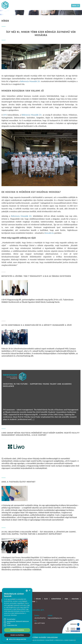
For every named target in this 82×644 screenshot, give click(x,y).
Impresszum (59, 640)
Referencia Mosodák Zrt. (30, 81)
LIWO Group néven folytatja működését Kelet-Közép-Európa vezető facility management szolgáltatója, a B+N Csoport (41, 434)
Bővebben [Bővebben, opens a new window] (14, 615)
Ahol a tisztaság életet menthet (19, 482)
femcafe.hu (49, 233)
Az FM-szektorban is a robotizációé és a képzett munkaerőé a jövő (37, 325)
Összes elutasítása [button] (17, 635)
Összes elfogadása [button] (17, 630)
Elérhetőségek (56, 599)
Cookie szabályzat (70, 640)
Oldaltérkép (50, 640)
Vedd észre (75, 599)
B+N (5, 115)
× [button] (30, 590)
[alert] (17, 615)
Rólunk (38, 599)
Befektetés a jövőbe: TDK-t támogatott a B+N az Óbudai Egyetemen (36, 276)
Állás (46, 599)
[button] (17, 639)
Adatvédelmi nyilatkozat (36, 640)
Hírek (66, 599)
